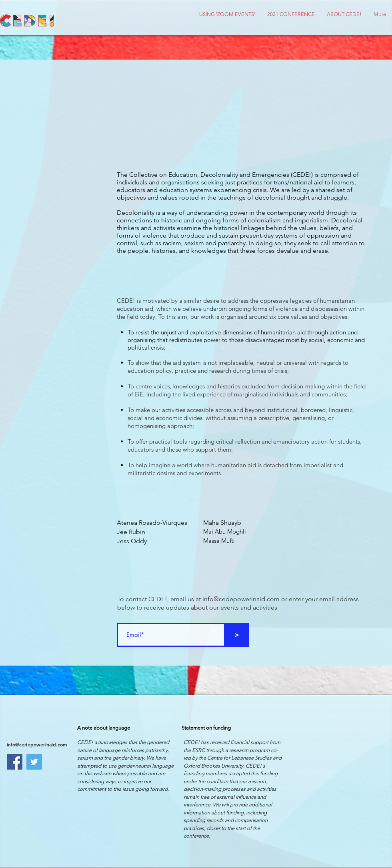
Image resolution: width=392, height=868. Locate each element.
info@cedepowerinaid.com (241, 599)
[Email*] (171, 635)
